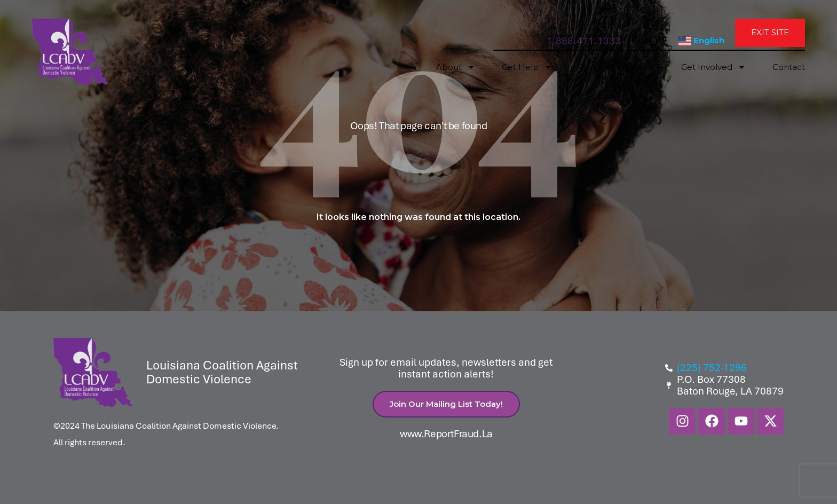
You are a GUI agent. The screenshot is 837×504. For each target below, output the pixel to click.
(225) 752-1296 (712, 368)
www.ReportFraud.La (446, 434)
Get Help (527, 67)
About (456, 67)
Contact (789, 67)
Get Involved (713, 67)
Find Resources (617, 67)
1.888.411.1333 (584, 41)
